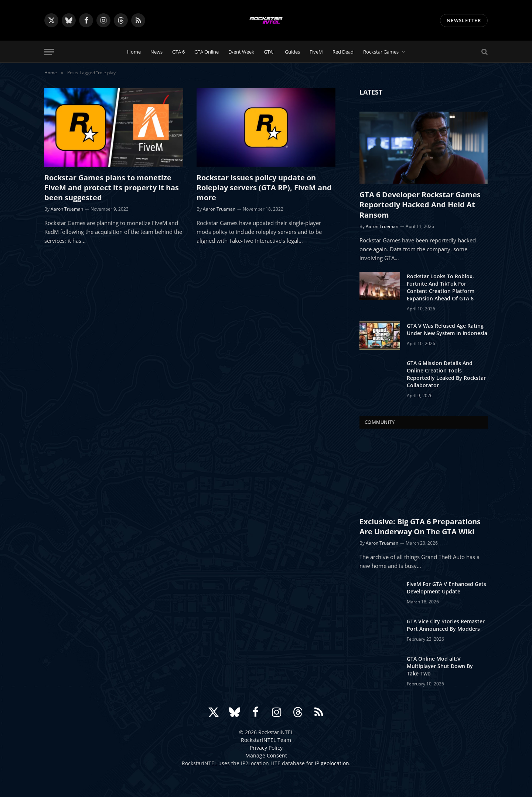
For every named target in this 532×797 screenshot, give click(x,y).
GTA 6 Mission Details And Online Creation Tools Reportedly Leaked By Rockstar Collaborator (446, 374)
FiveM (316, 52)
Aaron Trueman (67, 209)
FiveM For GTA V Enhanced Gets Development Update (446, 588)
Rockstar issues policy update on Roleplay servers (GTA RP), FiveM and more (264, 188)
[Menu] (49, 52)
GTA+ (270, 52)
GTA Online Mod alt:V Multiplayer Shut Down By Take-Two (440, 666)
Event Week (241, 52)
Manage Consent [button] (266, 755)
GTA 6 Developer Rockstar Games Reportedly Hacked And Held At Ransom (420, 205)
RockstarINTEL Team (266, 740)
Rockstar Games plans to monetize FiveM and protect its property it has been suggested (112, 188)
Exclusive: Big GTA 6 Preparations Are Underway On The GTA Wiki (420, 527)
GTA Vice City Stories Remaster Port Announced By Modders (446, 625)
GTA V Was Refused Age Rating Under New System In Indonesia (447, 329)
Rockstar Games (381, 52)
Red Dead (343, 52)
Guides (292, 52)
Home (134, 52)
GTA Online (207, 52)
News (156, 52)
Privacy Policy (266, 748)
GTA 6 (178, 52)
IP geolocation (332, 763)
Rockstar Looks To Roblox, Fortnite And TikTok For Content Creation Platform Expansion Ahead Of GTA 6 (441, 287)
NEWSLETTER (464, 20)
